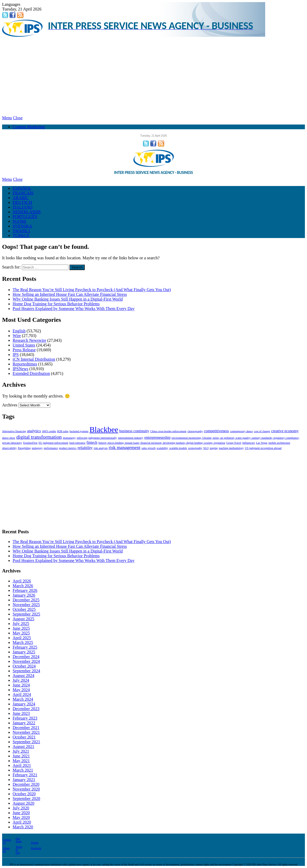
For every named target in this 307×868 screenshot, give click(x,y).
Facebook (36, 848)
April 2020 (22, 822)
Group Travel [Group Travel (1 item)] (234, 443)
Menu (7, 118)
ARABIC (21, 198)
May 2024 (21, 690)
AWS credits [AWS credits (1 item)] (49, 431)
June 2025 (21, 628)
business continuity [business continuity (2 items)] (134, 431)
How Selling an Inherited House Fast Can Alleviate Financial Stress (70, 294)
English (19, 331)
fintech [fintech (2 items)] (92, 442)
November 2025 (26, 605)
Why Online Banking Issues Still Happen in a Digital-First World (68, 299)
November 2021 (26, 732)
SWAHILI (21, 231)
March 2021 (23, 770)
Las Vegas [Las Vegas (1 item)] (262, 443)
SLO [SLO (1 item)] (206, 448)
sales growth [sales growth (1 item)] (149, 448)
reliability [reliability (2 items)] (85, 448)
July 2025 (21, 624)
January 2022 (24, 723)
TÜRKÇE (21, 236)
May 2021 (21, 761)
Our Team (19, 840)
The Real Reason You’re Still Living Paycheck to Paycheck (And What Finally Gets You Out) (92, 290)
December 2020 (26, 784)
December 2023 (26, 709)
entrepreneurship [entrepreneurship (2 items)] (157, 437)
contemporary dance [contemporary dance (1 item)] (241, 431)
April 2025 (22, 638)
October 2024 (24, 666)
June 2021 (21, 756)
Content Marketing (29, 127)
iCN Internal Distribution (34, 359)
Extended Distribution (31, 373)
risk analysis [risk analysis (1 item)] (101, 448)
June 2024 (21, 685)
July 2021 (21, 751)
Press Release (24, 350)
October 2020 (24, 794)
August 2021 (23, 746)
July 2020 (21, 808)
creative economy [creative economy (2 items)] (285, 431)
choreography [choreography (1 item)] (195, 431)
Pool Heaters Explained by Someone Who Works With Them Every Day (74, 309)
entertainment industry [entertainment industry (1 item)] (130, 438)
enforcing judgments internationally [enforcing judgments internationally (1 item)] (97, 438)
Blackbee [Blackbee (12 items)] (104, 430)
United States (24, 345)
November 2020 (26, 789)
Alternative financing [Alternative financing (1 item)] (14, 431)
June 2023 (21, 713)
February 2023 (25, 718)
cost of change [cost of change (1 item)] (262, 431)
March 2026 (23, 586)
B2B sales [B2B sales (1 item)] (63, 431)
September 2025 (26, 614)
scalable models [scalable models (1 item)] (178, 448)
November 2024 (26, 661)
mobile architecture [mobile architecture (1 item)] (279, 443)
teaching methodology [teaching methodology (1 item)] (231, 448)
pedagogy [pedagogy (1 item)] (37, 448)
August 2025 (23, 619)
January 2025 (24, 652)
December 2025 (26, 600)
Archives (10, 405)
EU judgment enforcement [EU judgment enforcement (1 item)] (54, 443)
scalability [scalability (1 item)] (162, 448)
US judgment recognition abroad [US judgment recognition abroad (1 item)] (263, 448)
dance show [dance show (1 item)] (9, 438)
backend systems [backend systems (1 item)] (79, 431)
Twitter (35, 843)
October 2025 (24, 609)
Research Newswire (29, 340)
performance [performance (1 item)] (51, 448)
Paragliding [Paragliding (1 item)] (24, 448)
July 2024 (21, 680)
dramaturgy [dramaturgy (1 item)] (69, 438)
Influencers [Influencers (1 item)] (249, 443)
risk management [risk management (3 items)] (125, 447)
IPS (16, 355)
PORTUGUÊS (25, 217)
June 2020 (21, 813)
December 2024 (26, 657)
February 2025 (25, 647)
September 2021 (26, 742)
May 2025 (21, 633)
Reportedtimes (25, 364)
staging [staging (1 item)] (214, 448)
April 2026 (22, 581)
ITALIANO (22, 207)
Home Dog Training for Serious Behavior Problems (56, 304)
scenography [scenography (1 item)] (195, 448)
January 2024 (24, 704)
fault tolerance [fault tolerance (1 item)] (77, 443)
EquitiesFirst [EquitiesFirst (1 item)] (30, 443)
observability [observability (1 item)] (9, 448)
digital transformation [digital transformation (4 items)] (39, 437)
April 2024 (22, 694)
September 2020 (26, 799)
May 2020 (21, 817)
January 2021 (24, 780)
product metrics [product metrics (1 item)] (68, 448)
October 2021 (24, 737)
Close (18, 118)
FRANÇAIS (23, 193)
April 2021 (22, 765)
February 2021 (25, 775)
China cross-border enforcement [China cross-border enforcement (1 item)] (168, 431)
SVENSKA (22, 226)
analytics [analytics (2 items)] (34, 431)
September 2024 (26, 671)
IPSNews (21, 369)
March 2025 (23, 642)
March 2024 (23, 699)
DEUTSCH (22, 202)
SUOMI (19, 221)
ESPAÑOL (22, 188)
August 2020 (23, 803)
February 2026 (25, 590)
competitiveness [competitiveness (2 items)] (216, 431)
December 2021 (26, 728)
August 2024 (23, 676)
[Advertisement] (154, 76)
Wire (17, 336)
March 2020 (23, 827)
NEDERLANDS (27, 212)
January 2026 (24, 595)
